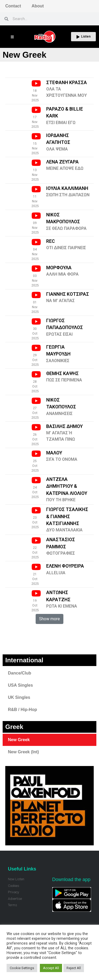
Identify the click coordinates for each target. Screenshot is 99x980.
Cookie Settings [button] (22, 968)
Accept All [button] (51, 968)
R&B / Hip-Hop (22, 710)
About (38, 6)
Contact (13, 6)
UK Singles (19, 697)
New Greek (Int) (23, 752)
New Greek (19, 740)
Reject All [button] (74, 968)
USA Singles (20, 685)
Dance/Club (20, 673)
